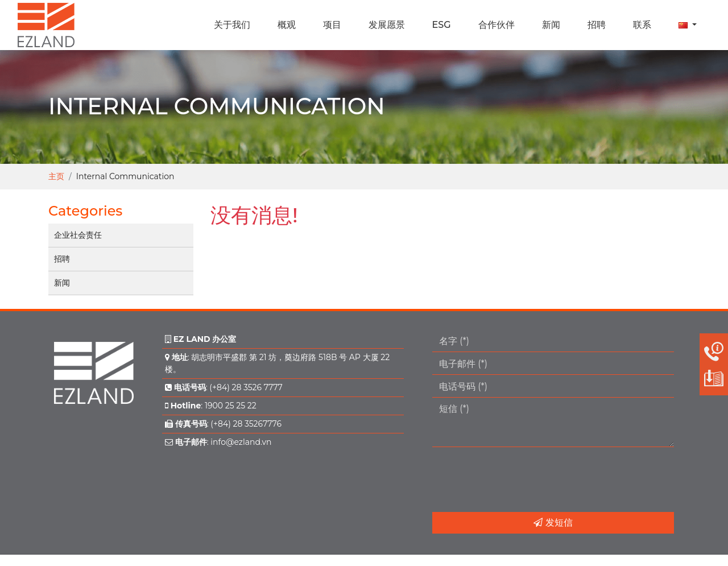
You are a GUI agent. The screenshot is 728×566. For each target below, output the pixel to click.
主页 (56, 176)
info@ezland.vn (241, 442)
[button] (688, 25)
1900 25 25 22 (231, 406)
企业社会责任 (78, 235)
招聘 (62, 259)
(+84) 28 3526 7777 (246, 387)
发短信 (553, 522)
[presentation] (519, 480)
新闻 (62, 283)
